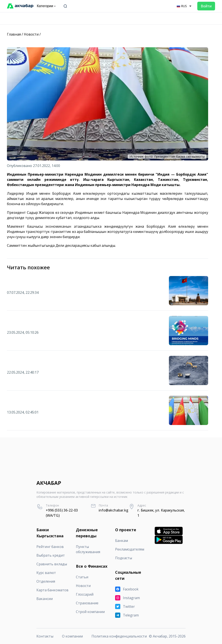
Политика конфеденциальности (119, 636)
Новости (31, 34)
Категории (47, 6)
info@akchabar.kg (113, 510)
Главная (14, 34)
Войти (206, 6)
